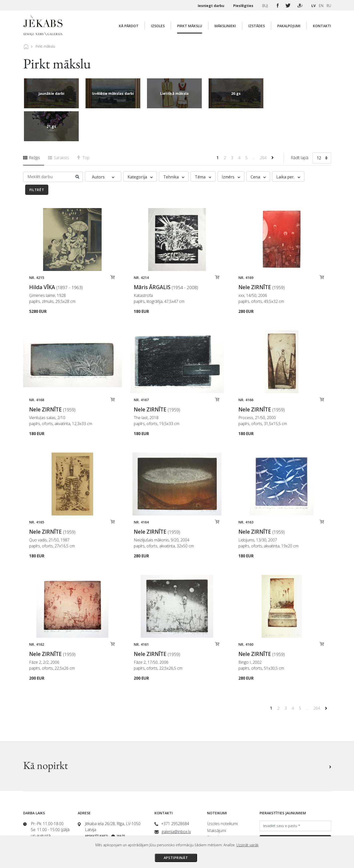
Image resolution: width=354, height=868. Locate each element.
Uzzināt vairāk (248, 845)
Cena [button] (258, 144)
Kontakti (322, 26)
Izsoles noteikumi (222, 791)
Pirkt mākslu (190, 26)
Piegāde (214, 805)
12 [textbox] (319, 125)
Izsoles (158, 26)
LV (314, 6)
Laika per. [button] (288, 144)
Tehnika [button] (174, 144)
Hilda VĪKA (56, 254)
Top (83, 125)
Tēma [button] (203, 144)
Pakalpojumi (289, 26)
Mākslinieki (225, 26)
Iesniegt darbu (212, 6)
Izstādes (257, 26)
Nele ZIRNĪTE (262, 254)
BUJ (266, 6)
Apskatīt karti (96, 803)
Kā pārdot (129, 26)
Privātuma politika (222, 819)
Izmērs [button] (231, 144)
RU (329, 6)
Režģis (32, 125)
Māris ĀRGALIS (166, 254)
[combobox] (322, 126)
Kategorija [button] (140, 144)
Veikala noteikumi (222, 812)
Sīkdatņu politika (221, 826)
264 (264, 125)
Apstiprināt (176, 858)
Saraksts (59, 125)
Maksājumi (216, 798)
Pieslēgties (244, 6)
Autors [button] (103, 144)
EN (321, 6)
